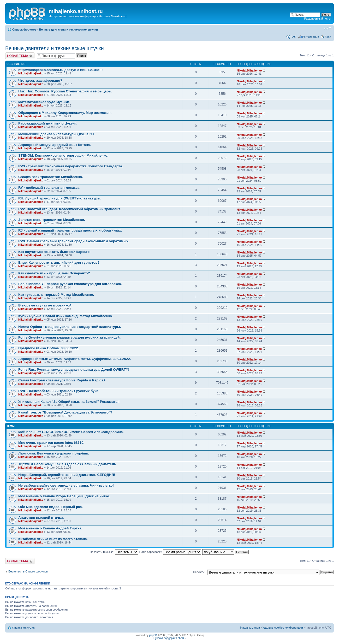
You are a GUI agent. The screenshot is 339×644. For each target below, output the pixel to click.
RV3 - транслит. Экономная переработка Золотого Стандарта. (71, 166)
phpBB (153, 635)
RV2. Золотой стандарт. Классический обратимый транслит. (70, 209)
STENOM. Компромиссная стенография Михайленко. (63, 155)
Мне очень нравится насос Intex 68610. (51, 443)
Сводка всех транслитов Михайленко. (51, 177)
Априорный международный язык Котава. (55, 145)
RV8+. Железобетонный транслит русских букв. (59, 391)
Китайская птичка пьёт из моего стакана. (53, 539)
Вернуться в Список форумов (28, 571)
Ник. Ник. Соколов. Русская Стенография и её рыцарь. (65, 91)
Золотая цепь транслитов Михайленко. (52, 220)
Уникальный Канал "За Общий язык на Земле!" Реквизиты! (69, 402)
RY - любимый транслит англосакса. (49, 188)
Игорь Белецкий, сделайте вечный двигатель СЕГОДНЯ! (67, 475)
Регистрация (311, 37)
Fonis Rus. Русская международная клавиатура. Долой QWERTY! (74, 370)
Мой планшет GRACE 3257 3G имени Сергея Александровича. (71, 432)
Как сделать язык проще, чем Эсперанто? (54, 273)
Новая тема (20, 56)
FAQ (294, 37)
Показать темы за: (114, 552)
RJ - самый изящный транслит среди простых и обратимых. (70, 230)
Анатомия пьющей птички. (41, 518)
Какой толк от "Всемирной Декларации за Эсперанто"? (65, 412)
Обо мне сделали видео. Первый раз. (50, 507)
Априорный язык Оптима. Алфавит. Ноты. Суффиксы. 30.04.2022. (75, 359)
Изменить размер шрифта (327, 28)
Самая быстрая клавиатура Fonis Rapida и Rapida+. (62, 380)
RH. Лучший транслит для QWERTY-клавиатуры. (60, 198)
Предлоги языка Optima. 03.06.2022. (49, 348)
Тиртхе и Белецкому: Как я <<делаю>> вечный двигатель (67, 464)
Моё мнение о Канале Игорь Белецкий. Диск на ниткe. (64, 496)
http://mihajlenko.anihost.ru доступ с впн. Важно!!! (61, 70)
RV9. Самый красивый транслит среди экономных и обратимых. (74, 241)
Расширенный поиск (318, 19)
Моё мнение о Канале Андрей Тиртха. (50, 528)
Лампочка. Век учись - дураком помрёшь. (54, 453)
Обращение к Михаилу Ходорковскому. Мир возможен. (65, 113)
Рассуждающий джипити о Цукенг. (47, 123)
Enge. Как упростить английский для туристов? (59, 262)
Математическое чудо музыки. (44, 102)
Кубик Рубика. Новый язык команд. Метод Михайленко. (66, 316)
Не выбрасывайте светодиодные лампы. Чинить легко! (66, 485)
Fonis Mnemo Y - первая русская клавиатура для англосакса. (70, 284)
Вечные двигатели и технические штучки (69, 29)
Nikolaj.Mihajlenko (31, 73)
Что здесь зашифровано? (40, 81)
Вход (328, 37)
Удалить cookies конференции (283, 628)
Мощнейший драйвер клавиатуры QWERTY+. (57, 134)
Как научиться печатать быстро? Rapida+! (54, 252)
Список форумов (24, 29)
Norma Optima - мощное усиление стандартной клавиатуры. (70, 327)
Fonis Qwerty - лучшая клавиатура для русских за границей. (69, 337)
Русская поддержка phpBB (169, 638)
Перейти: (199, 572)
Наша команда (250, 628)
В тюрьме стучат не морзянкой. (45, 305)
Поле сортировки (170, 552)
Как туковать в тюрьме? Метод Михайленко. (56, 295)
